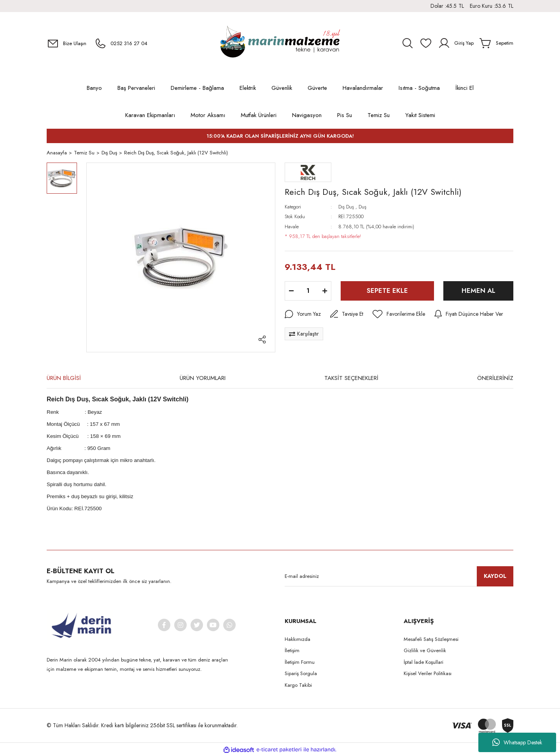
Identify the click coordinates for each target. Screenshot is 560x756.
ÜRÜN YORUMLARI (203, 378)
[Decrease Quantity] (291, 291)
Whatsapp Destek (517, 742)
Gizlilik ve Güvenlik (425, 651)
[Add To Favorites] (399, 315)
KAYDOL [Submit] (495, 576)
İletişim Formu (300, 662)
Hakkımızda (297, 640)
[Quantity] (308, 291)
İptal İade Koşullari (423, 662)
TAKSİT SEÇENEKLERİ (351, 378)
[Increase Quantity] (325, 291)
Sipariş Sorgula (301, 674)
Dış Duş (346, 207)
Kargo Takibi (298, 685)
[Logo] (280, 43)
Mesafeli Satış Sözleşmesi (431, 640)
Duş (362, 207)
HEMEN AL (479, 291)
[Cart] (496, 43)
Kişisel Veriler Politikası (428, 674)
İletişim (292, 651)
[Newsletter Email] (399, 577)
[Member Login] (456, 43)
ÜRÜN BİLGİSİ (64, 378)
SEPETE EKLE (387, 291)
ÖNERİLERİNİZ (495, 378)
